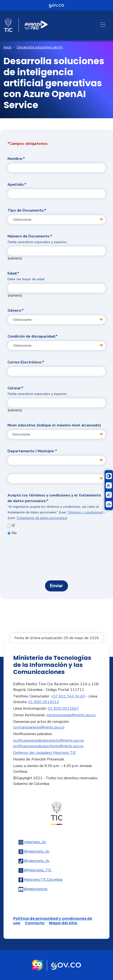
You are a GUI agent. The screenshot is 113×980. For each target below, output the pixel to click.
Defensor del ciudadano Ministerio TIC (45, 753)
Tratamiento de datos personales (41, 518)
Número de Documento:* (37, 239)
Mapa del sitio (63, 923)
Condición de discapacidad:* (33, 336)
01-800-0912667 (63, 708)
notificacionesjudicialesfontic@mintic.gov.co (48, 746)
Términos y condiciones (85, 512)
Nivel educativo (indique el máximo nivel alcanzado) (54, 425)
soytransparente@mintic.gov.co (39, 727)
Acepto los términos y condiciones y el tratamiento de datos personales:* (56, 506)
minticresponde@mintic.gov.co (71, 715)
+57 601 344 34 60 (68, 696)
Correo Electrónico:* (26, 362)
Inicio (8, 47)
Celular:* (37, 391)
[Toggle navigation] (103, 25)
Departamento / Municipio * (32, 451)
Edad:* (26, 276)
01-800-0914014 (44, 702)
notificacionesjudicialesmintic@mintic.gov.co (49, 740)
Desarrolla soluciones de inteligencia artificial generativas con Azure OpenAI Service (41, 47)
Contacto (35, 923)
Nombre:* (16, 159)
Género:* (16, 311)
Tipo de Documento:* (27, 210)
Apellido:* (17, 185)
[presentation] (56, 560)
